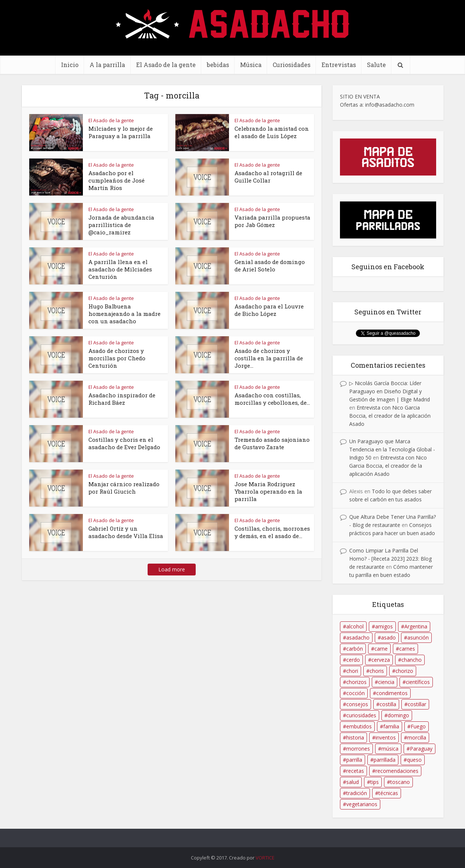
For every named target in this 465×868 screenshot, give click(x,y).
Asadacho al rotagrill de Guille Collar (268, 177)
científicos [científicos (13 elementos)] (418, 682)
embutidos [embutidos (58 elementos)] (359, 726)
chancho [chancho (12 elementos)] (412, 660)
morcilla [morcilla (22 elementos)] (417, 737)
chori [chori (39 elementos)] (352, 671)
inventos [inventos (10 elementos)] (386, 737)
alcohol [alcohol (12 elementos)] (355, 626)
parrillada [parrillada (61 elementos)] (385, 760)
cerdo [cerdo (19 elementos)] (353, 660)
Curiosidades (292, 65)
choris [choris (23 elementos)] (377, 671)
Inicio (70, 65)
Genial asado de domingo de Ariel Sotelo (270, 266)
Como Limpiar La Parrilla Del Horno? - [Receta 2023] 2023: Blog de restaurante (390, 559)
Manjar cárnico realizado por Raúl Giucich (124, 488)
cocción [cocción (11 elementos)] (356, 693)
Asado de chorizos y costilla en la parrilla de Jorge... (269, 358)
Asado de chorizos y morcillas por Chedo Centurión (117, 358)
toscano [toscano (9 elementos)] (400, 782)
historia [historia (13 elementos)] (355, 737)
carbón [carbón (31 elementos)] (355, 649)
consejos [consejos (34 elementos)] (357, 704)
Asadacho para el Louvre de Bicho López (269, 310)
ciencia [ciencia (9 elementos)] (386, 682)
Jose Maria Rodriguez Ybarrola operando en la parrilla (268, 491)
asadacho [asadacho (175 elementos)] (358, 637)
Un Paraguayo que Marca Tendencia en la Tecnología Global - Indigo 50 (392, 449)
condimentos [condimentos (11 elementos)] (392, 693)
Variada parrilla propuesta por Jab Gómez (272, 221)
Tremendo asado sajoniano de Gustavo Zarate (272, 443)
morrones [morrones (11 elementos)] (358, 749)
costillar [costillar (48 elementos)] (417, 704)
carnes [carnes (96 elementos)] (407, 649)
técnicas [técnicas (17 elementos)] (388, 793)
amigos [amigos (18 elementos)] (384, 626)
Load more (172, 569)
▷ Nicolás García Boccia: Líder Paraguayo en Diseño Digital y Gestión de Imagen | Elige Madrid (390, 391)
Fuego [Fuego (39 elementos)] (418, 726)
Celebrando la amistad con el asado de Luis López (272, 132)
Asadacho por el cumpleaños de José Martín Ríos (117, 180)
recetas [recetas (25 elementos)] (355, 771)
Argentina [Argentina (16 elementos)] (416, 626)
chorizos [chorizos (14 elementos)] (356, 682)
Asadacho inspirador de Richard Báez (122, 399)
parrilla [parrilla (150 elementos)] (354, 760)
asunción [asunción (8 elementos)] (418, 637)
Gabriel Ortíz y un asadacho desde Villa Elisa (126, 532)
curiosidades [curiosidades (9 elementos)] (361, 715)
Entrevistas (339, 65)
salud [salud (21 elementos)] (353, 782)
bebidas (218, 65)
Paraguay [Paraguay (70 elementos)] (421, 749)
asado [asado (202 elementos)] (388, 637)
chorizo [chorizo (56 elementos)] (404, 671)
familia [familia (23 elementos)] (391, 726)
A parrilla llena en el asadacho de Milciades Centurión (120, 269)
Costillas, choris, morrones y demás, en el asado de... (272, 532)
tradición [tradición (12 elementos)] (357, 793)
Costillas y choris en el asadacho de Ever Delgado (124, 443)
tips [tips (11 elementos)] (375, 782)
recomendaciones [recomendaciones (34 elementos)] (397, 771)
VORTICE (265, 858)
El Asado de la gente (166, 65)
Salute (376, 65)
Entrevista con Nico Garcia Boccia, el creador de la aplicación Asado (390, 416)
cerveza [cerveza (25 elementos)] (381, 660)
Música (251, 65)
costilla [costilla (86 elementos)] (388, 704)
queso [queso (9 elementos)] (414, 760)
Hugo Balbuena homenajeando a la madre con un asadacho (124, 314)
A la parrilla (107, 65)
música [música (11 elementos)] (390, 749)
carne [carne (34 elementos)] (381, 649)
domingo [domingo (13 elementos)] (398, 715)
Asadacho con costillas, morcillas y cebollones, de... (272, 399)
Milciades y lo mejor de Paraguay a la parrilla (121, 132)
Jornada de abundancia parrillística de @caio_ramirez (121, 225)
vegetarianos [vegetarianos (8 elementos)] (362, 804)
